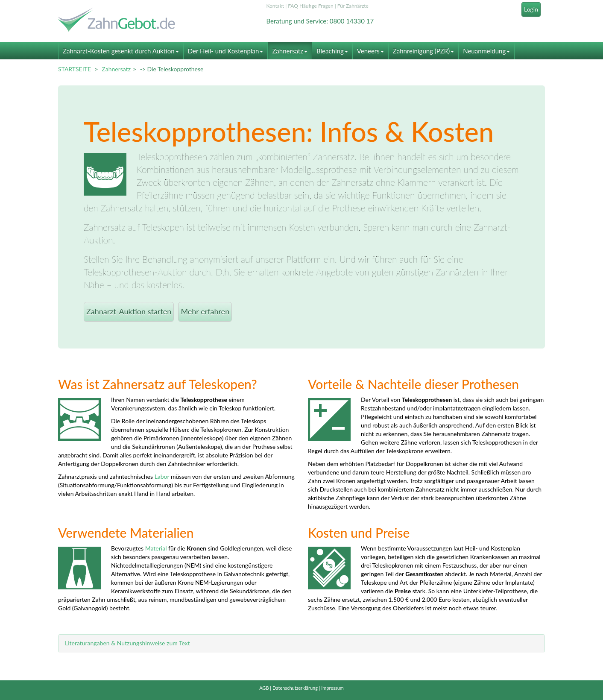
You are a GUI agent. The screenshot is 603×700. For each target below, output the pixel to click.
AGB (264, 688)
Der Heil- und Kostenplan (226, 51)
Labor (162, 476)
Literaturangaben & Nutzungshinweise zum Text (127, 643)
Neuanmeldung (486, 51)
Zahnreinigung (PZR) (423, 51)
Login (531, 9)
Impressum (332, 688)
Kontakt (275, 6)
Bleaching (332, 51)
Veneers (370, 51)
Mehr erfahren (205, 311)
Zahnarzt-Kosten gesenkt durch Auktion (121, 51)
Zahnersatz (290, 51)
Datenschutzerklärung (295, 688)
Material (156, 548)
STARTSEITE (75, 69)
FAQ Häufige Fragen (310, 6)
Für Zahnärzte (353, 6)
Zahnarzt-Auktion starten (129, 311)
